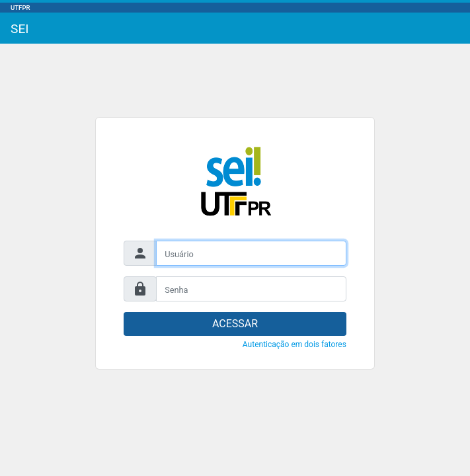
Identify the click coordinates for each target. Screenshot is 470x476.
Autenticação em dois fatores (294, 344)
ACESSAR (235, 324)
